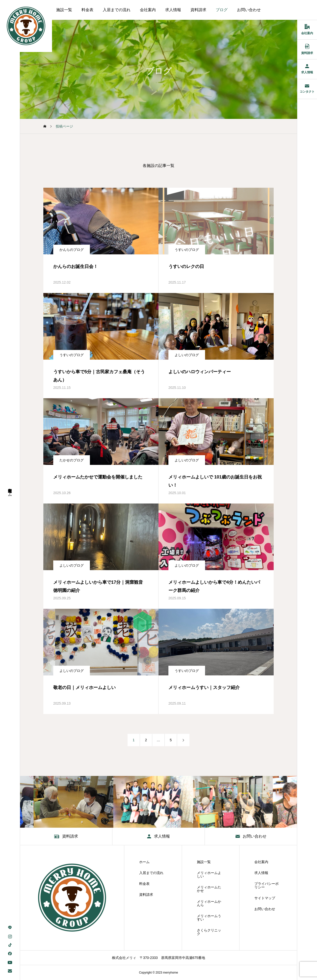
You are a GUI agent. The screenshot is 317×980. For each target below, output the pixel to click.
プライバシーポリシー (266, 885)
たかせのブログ (72, 460)
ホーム (144, 862)
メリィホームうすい (209, 918)
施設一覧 (64, 10)
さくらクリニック (209, 932)
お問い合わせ (249, 10)
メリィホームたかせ (209, 889)
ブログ (222, 10)
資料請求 (198, 10)
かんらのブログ (72, 250)
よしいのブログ (187, 355)
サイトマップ (265, 898)
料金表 (87, 10)
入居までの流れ (117, 10)
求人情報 (173, 10)
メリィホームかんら (209, 903)
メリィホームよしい (209, 874)
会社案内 (148, 10)
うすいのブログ (187, 250)
